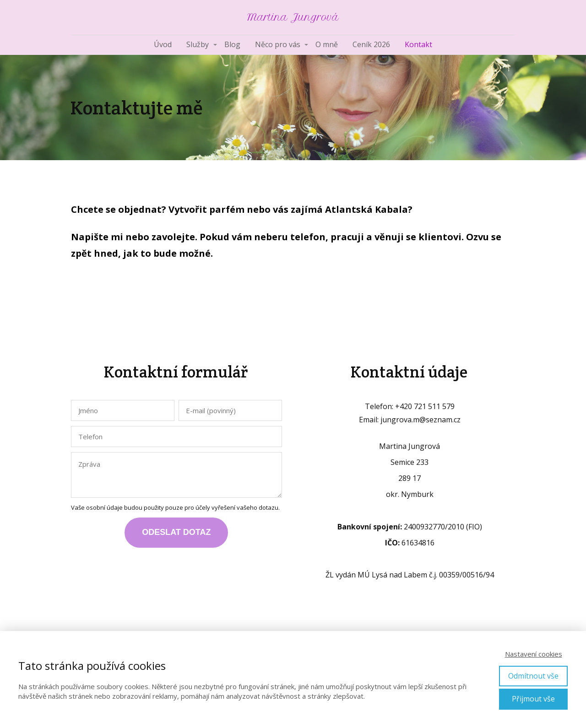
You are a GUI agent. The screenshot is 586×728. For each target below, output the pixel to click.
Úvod (163, 44)
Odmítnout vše (533, 676)
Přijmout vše (533, 699)
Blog (232, 44)
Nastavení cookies (534, 654)
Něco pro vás (278, 44)
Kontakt (418, 44)
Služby (198, 44)
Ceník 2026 (371, 44)
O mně (327, 44)
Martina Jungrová (293, 17)
